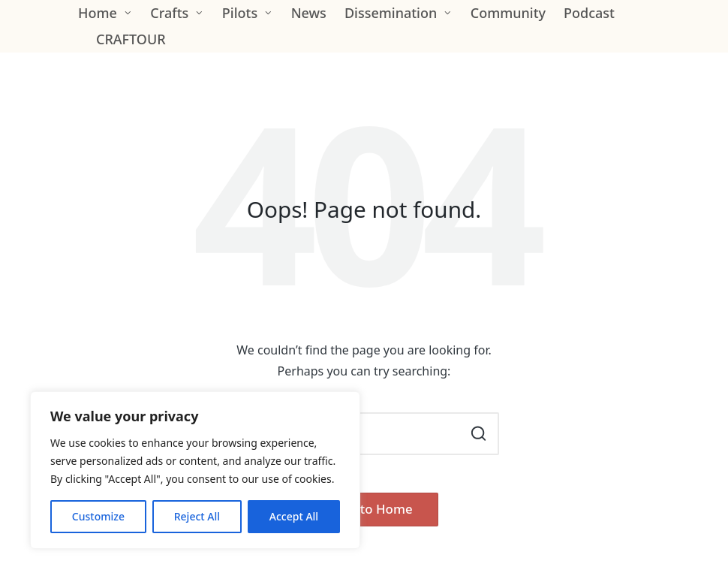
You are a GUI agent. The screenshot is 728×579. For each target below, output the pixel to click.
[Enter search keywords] (364, 434)
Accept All (294, 516)
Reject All (197, 516)
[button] (478, 434)
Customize (98, 516)
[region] (195, 470)
